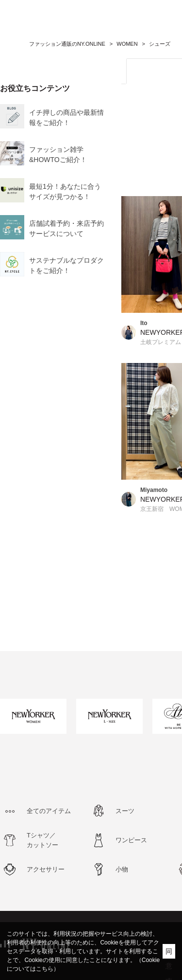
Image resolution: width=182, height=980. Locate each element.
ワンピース (131, 840)
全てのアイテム (49, 811)
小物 (122, 869)
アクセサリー (46, 869)
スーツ (125, 811)
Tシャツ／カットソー (42, 840)
